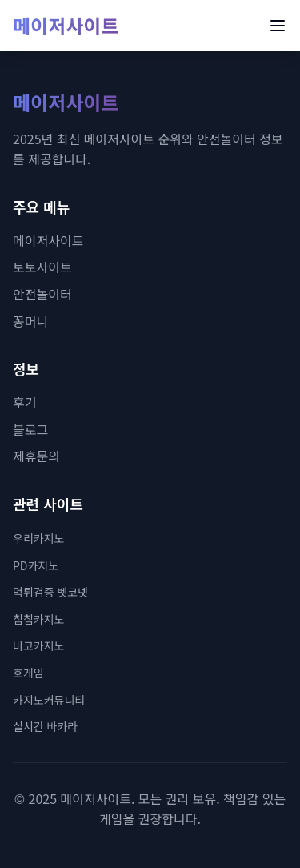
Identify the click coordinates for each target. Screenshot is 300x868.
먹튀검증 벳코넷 (50, 592)
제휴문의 (36, 456)
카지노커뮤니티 (49, 700)
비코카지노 (38, 645)
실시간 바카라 (45, 726)
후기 (24, 402)
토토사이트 (42, 267)
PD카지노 (36, 565)
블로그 (30, 429)
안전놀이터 (42, 294)
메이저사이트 (66, 26)
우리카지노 (38, 538)
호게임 (28, 673)
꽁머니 (30, 321)
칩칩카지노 (38, 619)
